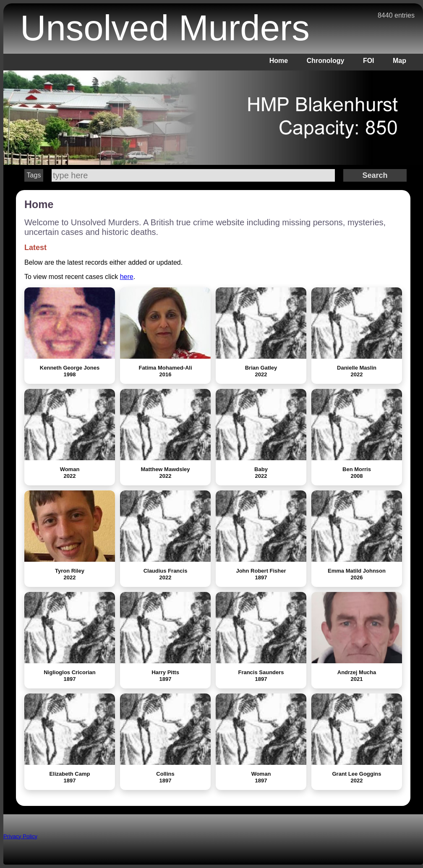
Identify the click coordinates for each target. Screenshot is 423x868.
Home (279, 61)
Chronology (326, 61)
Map (399, 61)
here (127, 277)
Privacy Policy (20, 836)
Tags (34, 175)
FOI (369, 61)
